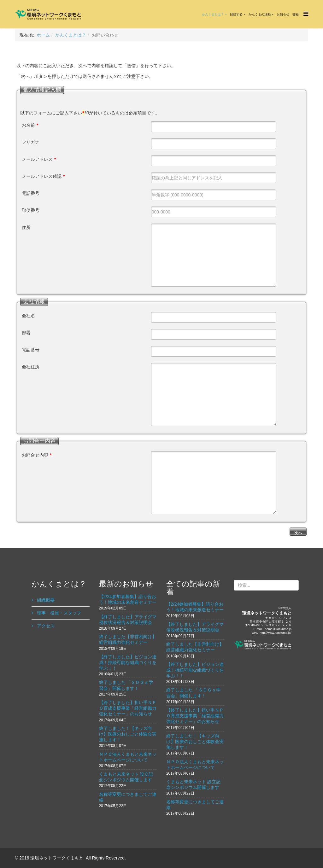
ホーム (43, 35)
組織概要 (45, 600)
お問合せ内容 (37, 455)
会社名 (28, 316)
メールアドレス (39, 159)
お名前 (30, 125)
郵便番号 (31, 210)
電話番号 (31, 193)
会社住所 (31, 367)
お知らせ (283, 14)
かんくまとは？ (213, 14)
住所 (26, 227)
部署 (26, 333)
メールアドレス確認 (43, 176)
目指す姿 (236, 14)
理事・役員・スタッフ (58, 613)
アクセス (45, 626)
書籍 (296, 14)
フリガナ (31, 142)
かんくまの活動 (260, 14)
